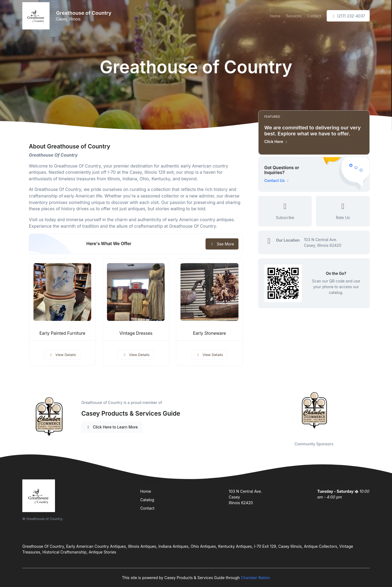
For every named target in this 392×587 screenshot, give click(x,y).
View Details (62, 355)
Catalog (147, 500)
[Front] (37, 16)
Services (294, 16)
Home (275, 16)
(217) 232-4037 (348, 16)
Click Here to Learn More (112, 427)
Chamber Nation (256, 578)
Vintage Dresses (136, 333)
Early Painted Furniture (62, 333)
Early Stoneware (209, 333)
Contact (314, 16)
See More (222, 244)
